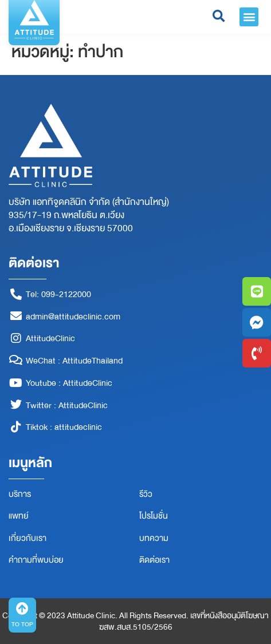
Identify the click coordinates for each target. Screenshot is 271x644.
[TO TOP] (22, 609)
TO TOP (22, 624)
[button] (249, 17)
